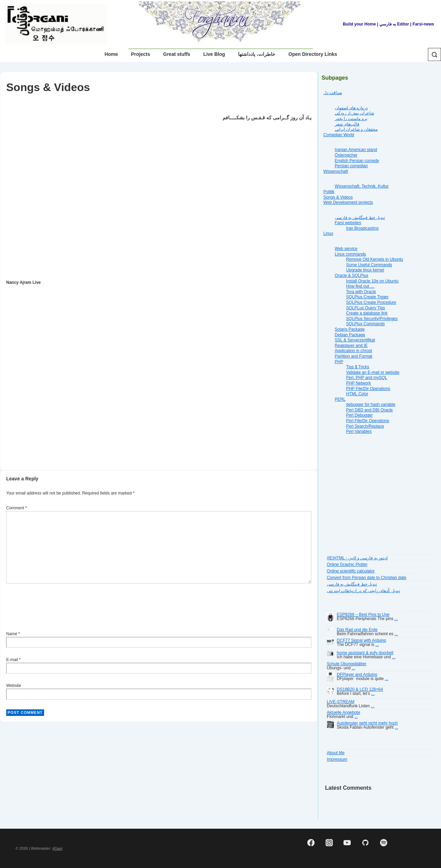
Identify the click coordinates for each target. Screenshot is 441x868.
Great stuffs (177, 54)
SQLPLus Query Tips (366, 308)
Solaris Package (350, 329)
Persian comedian (351, 166)
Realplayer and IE (351, 346)
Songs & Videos (338, 197)
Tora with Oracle (361, 292)
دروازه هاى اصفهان (351, 108)
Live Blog (214, 54)
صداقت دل (333, 93)
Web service (346, 249)
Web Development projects (348, 202)
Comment (17, 508)
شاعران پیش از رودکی (355, 113)
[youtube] (347, 843)
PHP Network (359, 383)
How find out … (360, 286)
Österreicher (346, 155)
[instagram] (329, 843)
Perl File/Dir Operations (368, 421)
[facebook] (311, 843)
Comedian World (339, 135)
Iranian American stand (356, 150)
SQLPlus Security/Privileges (372, 319)
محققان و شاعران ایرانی (356, 129)
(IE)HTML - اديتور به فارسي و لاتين (357, 558)
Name (12, 634)
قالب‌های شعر (347, 124)
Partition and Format (354, 356)
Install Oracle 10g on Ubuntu (372, 281)
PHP (339, 362)
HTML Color (357, 394)
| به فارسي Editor (392, 24)
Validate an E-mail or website (373, 372)
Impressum (337, 759)
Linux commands (351, 254)
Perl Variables (359, 431)
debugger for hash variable (371, 405)
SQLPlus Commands (366, 324)
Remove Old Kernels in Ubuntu (375, 259)
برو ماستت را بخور (351, 119)
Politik (329, 192)
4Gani (57, 848)
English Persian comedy (357, 161)
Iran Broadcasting (362, 228)
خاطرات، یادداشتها (257, 54)
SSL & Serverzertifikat (355, 340)
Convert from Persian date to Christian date (367, 578)
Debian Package (350, 335)
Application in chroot (353, 351)
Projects (140, 54)
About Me (336, 753)
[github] (366, 843)
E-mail (12, 660)
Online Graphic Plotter (347, 565)
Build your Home (359, 24)
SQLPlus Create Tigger (367, 297)
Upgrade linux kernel (365, 270)
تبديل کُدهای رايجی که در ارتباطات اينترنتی (363, 591)
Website (14, 686)
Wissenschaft (336, 171)
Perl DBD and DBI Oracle (370, 410)
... (396, 619)
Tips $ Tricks (358, 367)
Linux (329, 233)
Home (111, 54)
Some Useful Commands (369, 265)
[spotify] (383, 843)
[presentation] (59, 608)
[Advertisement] (135, 443)
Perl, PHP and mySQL (367, 378)
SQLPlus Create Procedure (371, 302)
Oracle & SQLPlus (352, 276)
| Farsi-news (422, 24)
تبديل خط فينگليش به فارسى (360, 218)
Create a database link (367, 313)
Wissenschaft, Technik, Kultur (362, 186)
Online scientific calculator (351, 571)
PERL (340, 399)
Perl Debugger (360, 415)
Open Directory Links (313, 54)
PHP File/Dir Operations (368, 389)
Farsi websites (348, 223)
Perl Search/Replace (365, 426)
